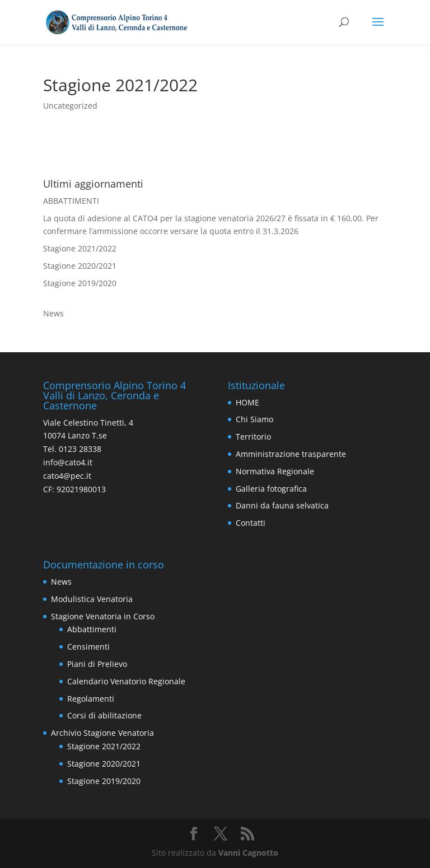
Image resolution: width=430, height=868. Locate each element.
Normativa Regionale (275, 471)
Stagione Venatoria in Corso (103, 616)
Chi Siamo (254, 419)
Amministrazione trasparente (291, 454)
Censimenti (88, 647)
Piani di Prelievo (97, 664)
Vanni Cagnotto (248, 853)
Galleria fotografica (271, 489)
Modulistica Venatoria (92, 599)
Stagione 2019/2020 (80, 283)
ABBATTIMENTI (71, 201)
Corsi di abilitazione (104, 715)
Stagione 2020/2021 (80, 266)
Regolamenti (91, 699)
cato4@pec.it (67, 476)
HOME (247, 402)
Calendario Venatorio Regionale (126, 681)
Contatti (251, 523)
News (53, 313)
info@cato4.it (68, 462)
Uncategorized (70, 106)
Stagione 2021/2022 (80, 248)
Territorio (253, 437)
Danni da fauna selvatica (282, 505)
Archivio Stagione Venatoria (102, 733)
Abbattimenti (92, 629)
